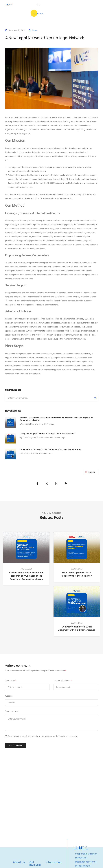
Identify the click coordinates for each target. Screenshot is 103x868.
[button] (39, 13)
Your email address (63, 681)
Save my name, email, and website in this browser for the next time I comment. (43, 736)
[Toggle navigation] (38, 5)
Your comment (12, 711)
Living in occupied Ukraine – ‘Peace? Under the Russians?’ (77, 574)
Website (9, 696)
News (35, 30)
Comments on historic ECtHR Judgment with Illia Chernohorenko (77, 628)
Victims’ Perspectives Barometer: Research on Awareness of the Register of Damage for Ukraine (26, 576)
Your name (11, 681)
